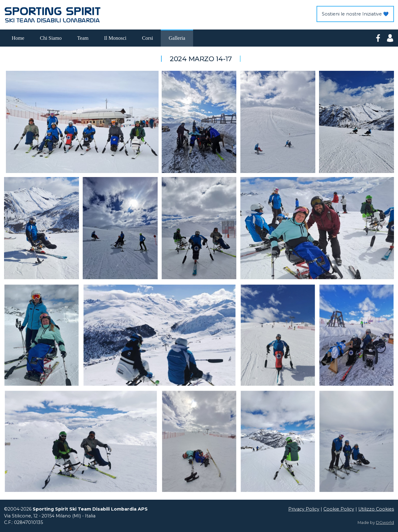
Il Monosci (115, 38)
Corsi (148, 38)
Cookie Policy (339, 509)
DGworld (385, 523)
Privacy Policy (304, 509)
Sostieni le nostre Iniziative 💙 (355, 14)
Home (18, 38)
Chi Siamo (51, 38)
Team (83, 38)
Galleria (177, 38)
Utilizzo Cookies (376, 509)
